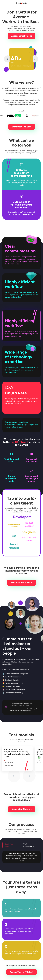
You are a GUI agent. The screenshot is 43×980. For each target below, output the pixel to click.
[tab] (11, 845)
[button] (7, 59)
